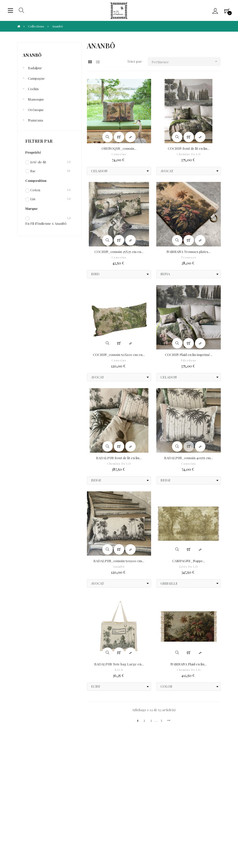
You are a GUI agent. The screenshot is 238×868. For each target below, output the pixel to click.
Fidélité (93, 775)
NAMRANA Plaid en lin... (189, 664)
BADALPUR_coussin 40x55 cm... (189, 458)
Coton (35, 190)
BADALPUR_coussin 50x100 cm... (119, 561)
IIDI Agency (56, 847)
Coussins (119, 154)
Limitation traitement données (111, 783)
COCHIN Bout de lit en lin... (189, 148)
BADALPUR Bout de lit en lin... (119, 458)
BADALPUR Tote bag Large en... (119, 664)
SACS (119, 670)
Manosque (36, 99)
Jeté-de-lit (38, 162)
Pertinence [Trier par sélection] (186, 62)
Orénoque (36, 110)
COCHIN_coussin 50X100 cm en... (119, 355)
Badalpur (35, 68)
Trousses (189, 257)
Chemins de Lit (189, 154)
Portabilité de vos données (177, 783)
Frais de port (166, 768)
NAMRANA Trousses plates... (189, 252)
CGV (22, 768)
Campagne (36, 78)
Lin (33, 199)
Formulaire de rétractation (177, 775)
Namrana (35, 120)
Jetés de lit (189, 567)
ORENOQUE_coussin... (119, 148)
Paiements (26, 775)
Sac (33, 171)
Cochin (33, 89)
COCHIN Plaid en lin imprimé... (189, 355)
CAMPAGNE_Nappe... (189, 561)
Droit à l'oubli (29, 783)
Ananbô (32, 55)
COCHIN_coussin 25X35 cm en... (119, 252)
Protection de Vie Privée (106, 768)
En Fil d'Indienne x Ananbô (46, 223)
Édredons (189, 360)
